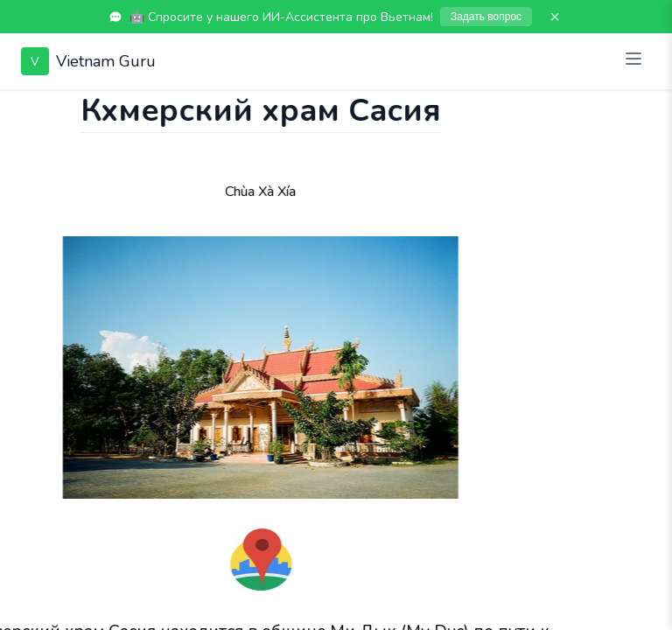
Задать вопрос (486, 17)
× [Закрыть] (555, 17)
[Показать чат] (17, 107)
